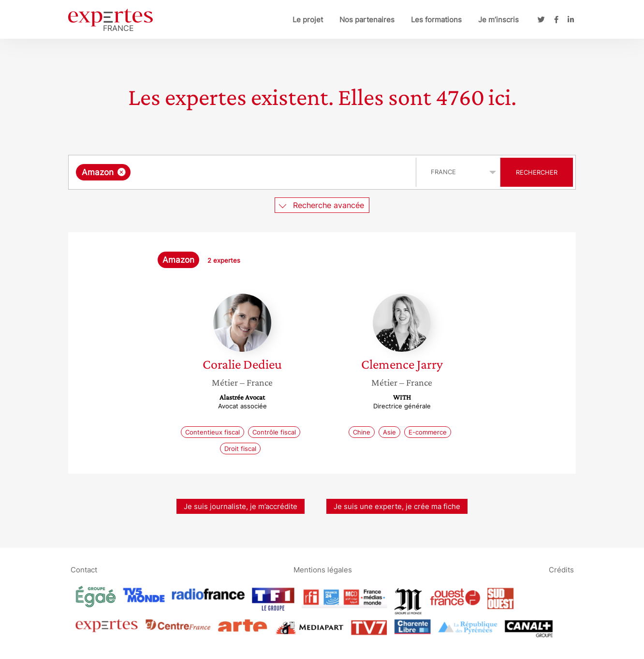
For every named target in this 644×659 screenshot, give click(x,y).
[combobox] (243, 172)
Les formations (436, 20)
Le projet (308, 20)
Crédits (561, 569)
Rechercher (537, 172)
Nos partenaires (367, 20)
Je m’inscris (498, 20)
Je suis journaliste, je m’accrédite (241, 506)
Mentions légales (323, 569)
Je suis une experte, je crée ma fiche (397, 506)
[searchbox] (233, 172)
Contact (84, 569)
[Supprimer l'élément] (122, 172)
